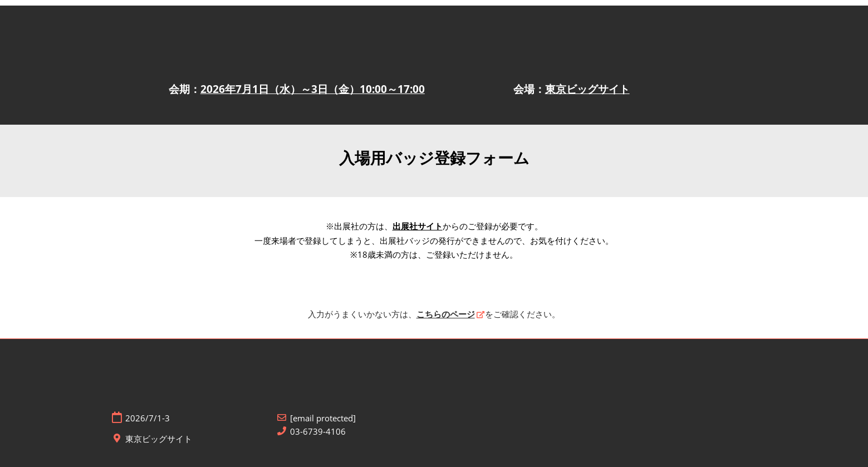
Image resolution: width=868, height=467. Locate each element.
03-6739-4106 (318, 432)
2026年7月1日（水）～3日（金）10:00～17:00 (313, 89)
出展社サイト (418, 226)
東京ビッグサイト (587, 89)
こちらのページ (446, 314)
